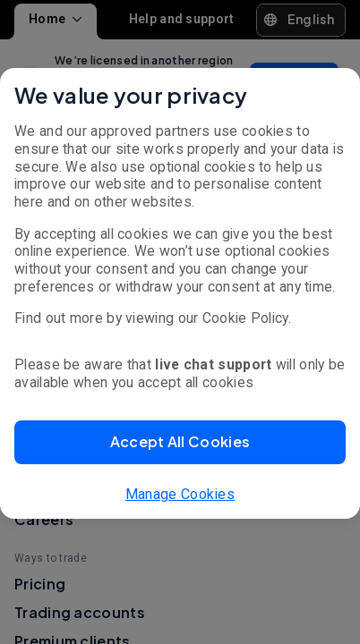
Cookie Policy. (247, 318)
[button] (180, 442)
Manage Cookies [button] (180, 494)
